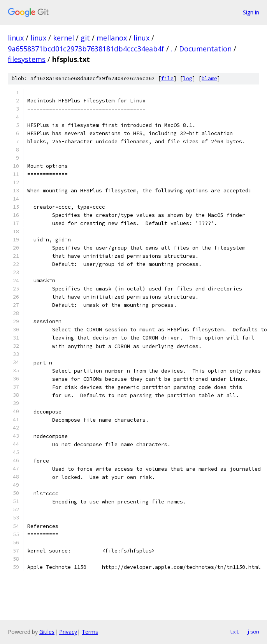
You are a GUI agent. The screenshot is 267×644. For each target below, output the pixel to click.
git (85, 38)
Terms (90, 632)
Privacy (68, 632)
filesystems (27, 59)
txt (234, 632)
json (253, 632)
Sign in (251, 12)
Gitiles (47, 632)
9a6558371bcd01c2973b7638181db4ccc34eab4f (86, 49)
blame (209, 78)
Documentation (205, 49)
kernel (63, 38)
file (167, 78)
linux (16, 38)
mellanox (112, 38)
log (188, 78)
